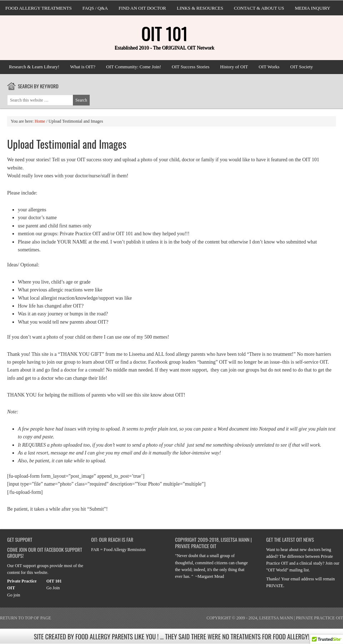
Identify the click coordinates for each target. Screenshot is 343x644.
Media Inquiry (312, 8)
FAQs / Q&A (95, 8)
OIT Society (302, 67)
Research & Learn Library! (34, 67)
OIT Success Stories (191, 67)
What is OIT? (83, 67)
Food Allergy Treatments (39, 8)
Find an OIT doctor (142, 8)
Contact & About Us (259, 8)
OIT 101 (164, 33)
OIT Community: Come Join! (134, 67)
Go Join (53, 588)
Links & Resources (200, 8)
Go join (14, 595)
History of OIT (234, 67)
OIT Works (269, 67)
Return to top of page (26, 618)
